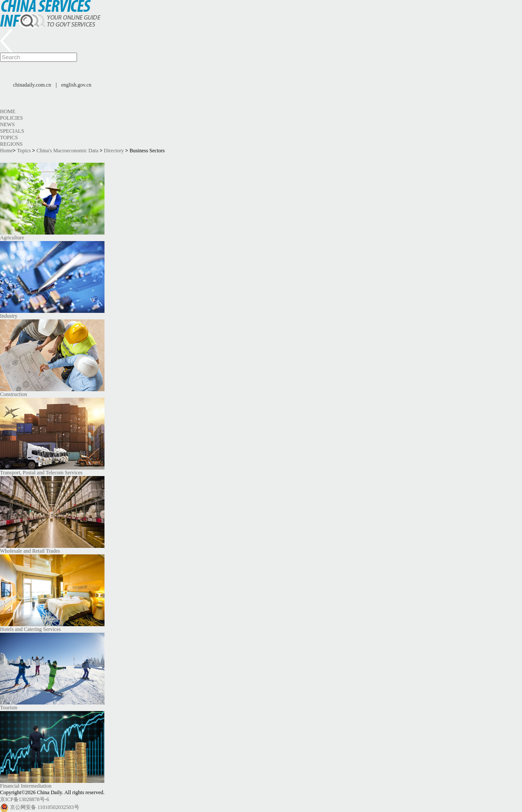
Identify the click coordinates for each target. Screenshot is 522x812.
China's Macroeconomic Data (67, 151)
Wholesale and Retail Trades (30, 551)
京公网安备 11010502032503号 (45, 807)
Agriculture (12, 238)
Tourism (9, 708)
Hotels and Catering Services (30, 629)
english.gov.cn (76, 85)
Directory (114, 151)
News (7, 124)
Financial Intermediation (26, 786)
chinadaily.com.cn (32, 85)
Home (8, 111)
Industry (9, 316)
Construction (13, 394)
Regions (11, 144)
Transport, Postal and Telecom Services (41, 473)
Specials (12, 131)
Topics (9, 138)
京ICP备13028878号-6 (25, 799)
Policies (12, 118)
